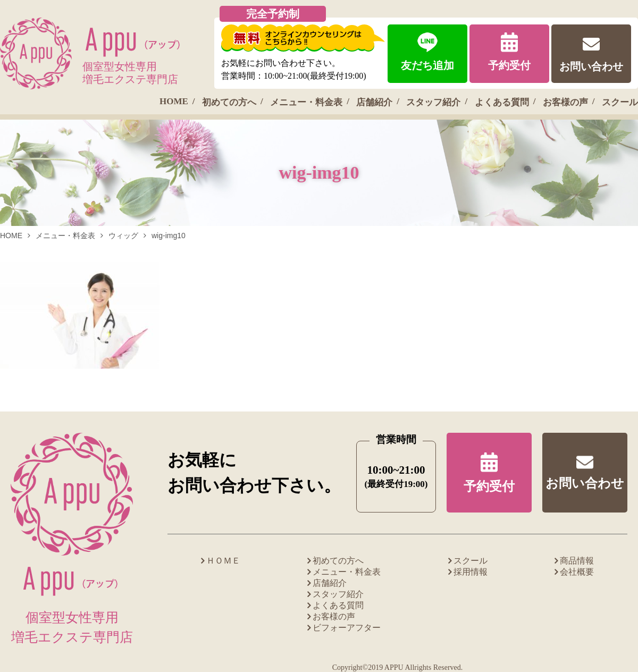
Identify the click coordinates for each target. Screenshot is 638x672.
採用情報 (471, 572)
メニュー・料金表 (306, 102)
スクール (620, 102)
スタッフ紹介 (433, 102)
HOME (174, 101)
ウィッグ (123, 236)
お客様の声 (565, 102)
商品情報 (577, 561)
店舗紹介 (374, 102)
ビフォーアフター (347, 628)
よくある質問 (502, 102)
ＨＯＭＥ (223, 561)
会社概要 (577, 572)
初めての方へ (229, 102)
